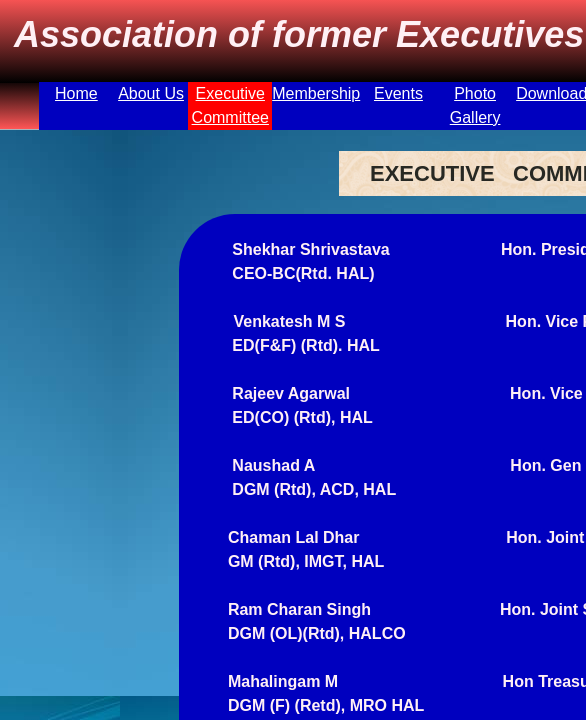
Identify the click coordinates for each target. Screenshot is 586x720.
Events (398, 93)
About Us (151, 93)
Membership (316, 93)
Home (76, 93)
